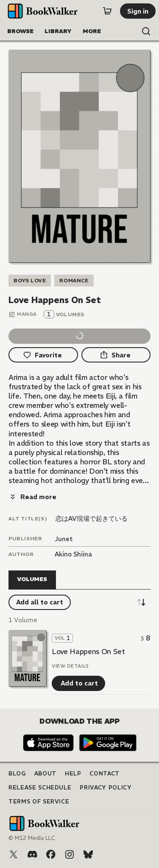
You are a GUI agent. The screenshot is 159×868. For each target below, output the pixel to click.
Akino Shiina (73, 554)
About (45, 774)
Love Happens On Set (88, 652)
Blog (17, 774)
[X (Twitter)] (14, 854)
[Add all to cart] (40, 602)
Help (73, 774)
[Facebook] (51, 854)
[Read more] (32, 497)
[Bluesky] (88, 854)
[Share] (116, 355)
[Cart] (107, 11)
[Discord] (32, 854)
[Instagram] (70, 854)
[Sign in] (138, 11)
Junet (64, 539)
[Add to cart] (78, 683)
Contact (105, 774)
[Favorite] (43, 355)
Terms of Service (39, 802)
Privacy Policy (106, 788)
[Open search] (146, 31)
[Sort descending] (141, 602)
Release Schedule (40, 788)
